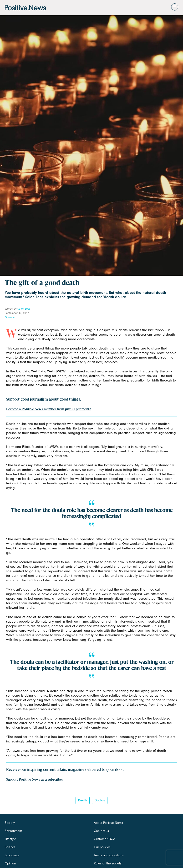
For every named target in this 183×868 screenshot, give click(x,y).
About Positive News (108, 823)
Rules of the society (108, 863)
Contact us (101, 831)
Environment (13, 831)
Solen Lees (24, 309)
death (83, 800)
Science (10, 847)
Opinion (10, 317)
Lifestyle (10, 839)
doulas (100, 800)
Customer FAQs (105, 839)
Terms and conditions (109, 855)
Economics (12, 855)
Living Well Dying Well (38, 371)
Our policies (102, 847)
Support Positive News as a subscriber (35, 780)
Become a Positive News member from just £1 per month (49, 409)
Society (10, 823)
